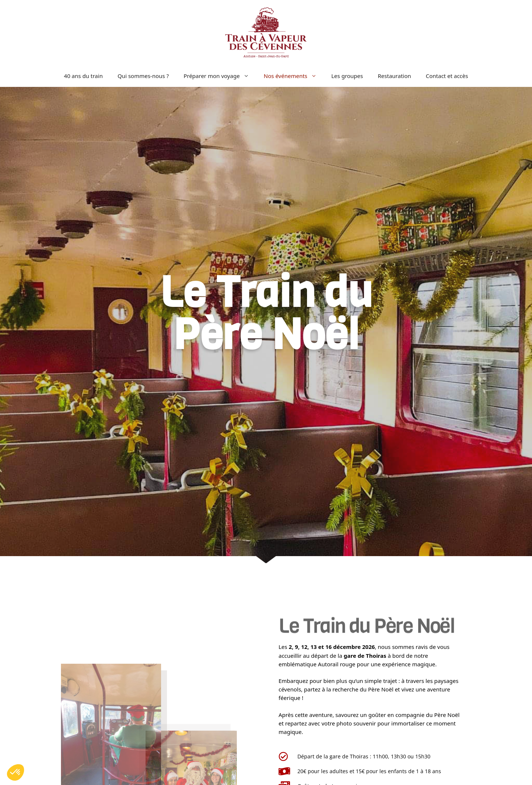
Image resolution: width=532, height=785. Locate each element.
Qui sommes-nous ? (143, 76)
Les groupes (347, 76)
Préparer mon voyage (220, 76)
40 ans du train (83, 76)
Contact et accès (447, 76)
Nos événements (294, 76)
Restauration (395, 76)
